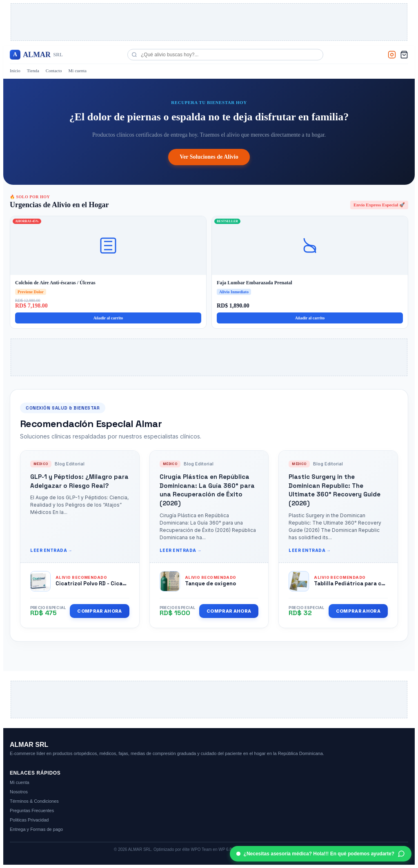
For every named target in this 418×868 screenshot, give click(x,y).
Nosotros (19, 792)
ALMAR (36, 55)
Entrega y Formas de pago (36, 829)
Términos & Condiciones (34, 801)
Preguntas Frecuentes (32, 810)
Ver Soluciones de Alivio (209, 157)
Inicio (15, 71)
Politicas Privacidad (29, 820)
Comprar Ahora (99, 611)
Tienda (33, 71)
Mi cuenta (78, 71)
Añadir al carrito (108, 318)
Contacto (54, 71)
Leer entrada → (51, 550)
